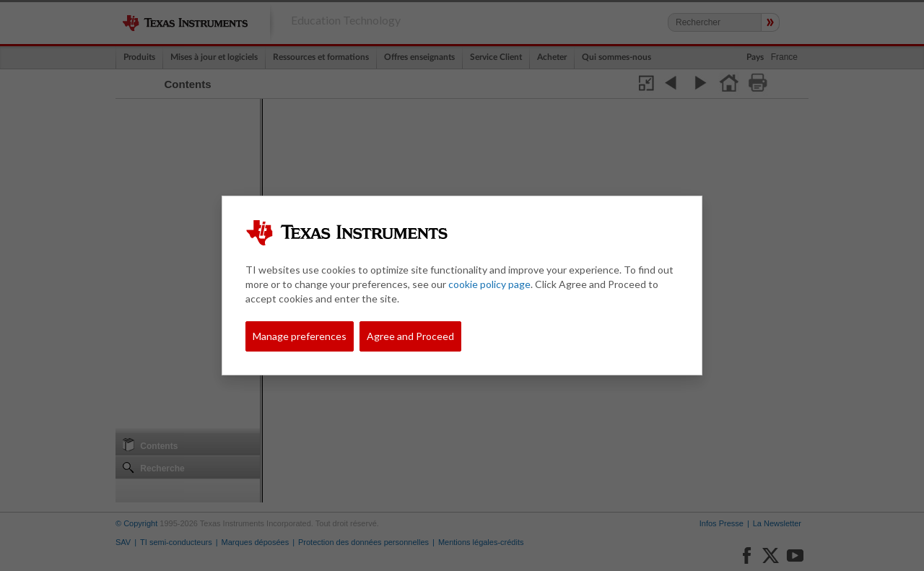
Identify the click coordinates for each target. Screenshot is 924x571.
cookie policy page (489, 284)
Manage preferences (300, 336)
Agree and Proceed (410, 336)
